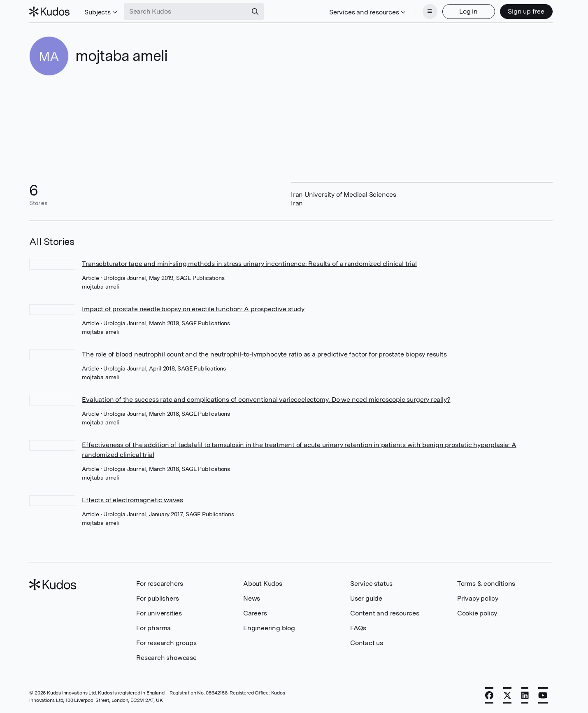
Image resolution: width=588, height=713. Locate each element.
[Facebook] (489, 695)
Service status (371, 584)
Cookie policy (477, 613)
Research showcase (166, 658)
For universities (159, 613)
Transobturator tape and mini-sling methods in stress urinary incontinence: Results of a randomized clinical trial (249, 264)
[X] (507, 695)
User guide (366, 598)
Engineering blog (269, 628)
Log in (468, 11)
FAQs (358, 628)
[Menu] (430, 12)
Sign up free (526, 11)
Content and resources (385, 613)
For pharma (153, 628)
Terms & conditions (486, 584)
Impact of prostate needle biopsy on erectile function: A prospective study (193, 309)
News (252, 598)
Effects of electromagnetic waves (132, 500)
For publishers (157, 598)
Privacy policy (478, 598)
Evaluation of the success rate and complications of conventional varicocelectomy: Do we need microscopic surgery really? (266, 400)
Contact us (367, 643)
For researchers (160, 584)
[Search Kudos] (186, 12)
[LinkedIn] (525, 695)
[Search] (255, 12)
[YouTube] (543, 695)
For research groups (166, 643)
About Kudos (263, 584)
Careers (255, 613)
